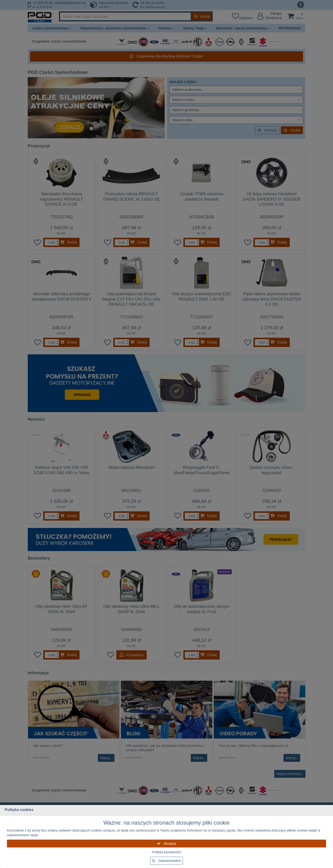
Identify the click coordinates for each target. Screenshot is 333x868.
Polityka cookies (19, 810)
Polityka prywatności (167, 852)
